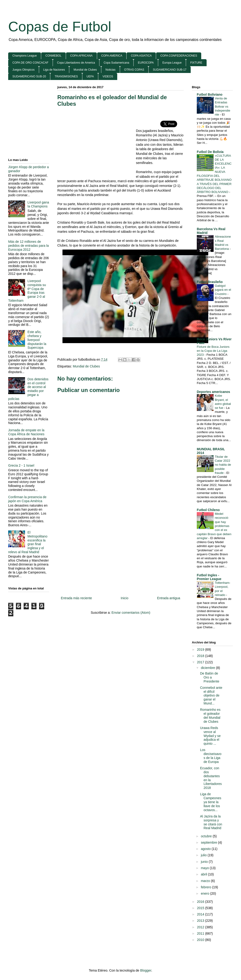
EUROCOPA (146, 63)
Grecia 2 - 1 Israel (21, 465)
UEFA (90, 76)
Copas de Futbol (60, 27)
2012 (201, 927)
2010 (201, 940)
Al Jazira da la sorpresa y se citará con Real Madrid (211, 822)
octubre (207, 836)
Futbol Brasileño (210, 282)
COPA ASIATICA (141, 56)
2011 (201, 933)
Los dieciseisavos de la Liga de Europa (211, 756)
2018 (201, 656)
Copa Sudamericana (116, 63)
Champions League (25, 56)
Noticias (111, 70)
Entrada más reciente (76, 598)
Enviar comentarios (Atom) (131, 613)
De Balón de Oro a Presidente (210, 677)
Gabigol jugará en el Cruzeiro (223, 290)
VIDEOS (108, 76)
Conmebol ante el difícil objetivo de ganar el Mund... (211, 695)
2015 (201, 908)
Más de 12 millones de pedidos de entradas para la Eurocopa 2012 (29, 246)
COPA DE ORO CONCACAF (30, 63)
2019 (201, 650)
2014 (201, 914)
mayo (205, 868)
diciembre (208, 668)
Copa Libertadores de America (76, 63)
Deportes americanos (213, 392)
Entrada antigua (169, 598)
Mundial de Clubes (85, 70)
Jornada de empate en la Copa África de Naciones (26, 432)
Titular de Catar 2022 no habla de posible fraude (223, 465)
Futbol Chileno (208, 510)
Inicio (125, 598)
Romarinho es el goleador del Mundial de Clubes (210, 715)
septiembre (209, 842)
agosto (206, 849)
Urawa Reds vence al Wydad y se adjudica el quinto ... (210, 736)
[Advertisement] (97, 145)
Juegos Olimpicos (24, 70)
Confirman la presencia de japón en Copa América (27, 499)
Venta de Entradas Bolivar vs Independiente (223, 106)
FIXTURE (196, 63)
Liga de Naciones (54, 70)
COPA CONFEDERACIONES (179, 56)
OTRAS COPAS (134, 70)
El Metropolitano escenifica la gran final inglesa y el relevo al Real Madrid (28, 542)
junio (205, 862)
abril (204, 874)
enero (205, 893)
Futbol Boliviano (210, 94)
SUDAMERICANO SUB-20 (29, 76)
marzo (206, 881)
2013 (201, 921)
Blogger (146, 970)
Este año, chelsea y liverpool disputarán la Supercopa (37, 340)
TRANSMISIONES (66, 76)
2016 (201, 902)
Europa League (172, 63)
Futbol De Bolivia (210, 152)
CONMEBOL (53, 56)
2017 (201, 662)
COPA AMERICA (112, 56)
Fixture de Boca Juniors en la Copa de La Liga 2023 (213, 351)
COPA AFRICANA (81, 56)
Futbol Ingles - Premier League (209, 577)
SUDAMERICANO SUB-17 (170, 70)
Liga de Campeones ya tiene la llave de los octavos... (211, 802)
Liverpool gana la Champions (38, 204)
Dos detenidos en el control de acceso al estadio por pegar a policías (28, 389)
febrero (206, 887)
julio (204, 855)
